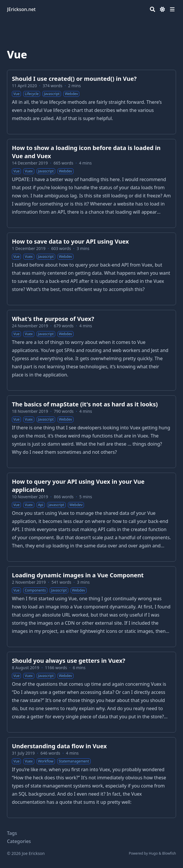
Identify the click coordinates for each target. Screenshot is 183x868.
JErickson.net (21, 9)
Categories (19, 841)
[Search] (152, 9)
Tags (12, 833)
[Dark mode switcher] (162, 9)
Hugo (153, 853)
